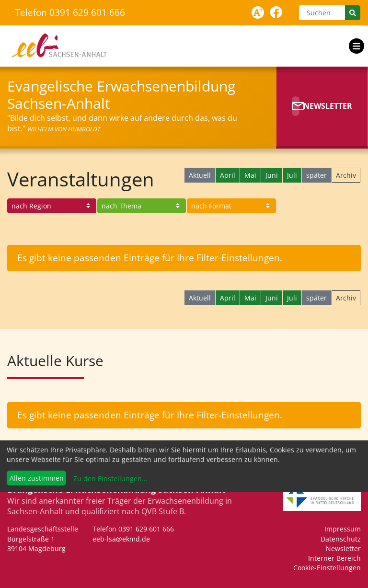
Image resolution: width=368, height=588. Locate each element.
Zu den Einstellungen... (109, 478)
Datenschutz (341, 539)
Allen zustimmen (37, 478)
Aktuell (200, 175)
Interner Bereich (334, 558)
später (316, 175)
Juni (272, 175)
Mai (250, 175)
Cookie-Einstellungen (327, 568)
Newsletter (343, 548)
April (228, 175)
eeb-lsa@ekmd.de (121, 539)
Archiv (346, 175)
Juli (292, 175)
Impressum (343, 529)
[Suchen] (322, 13)
